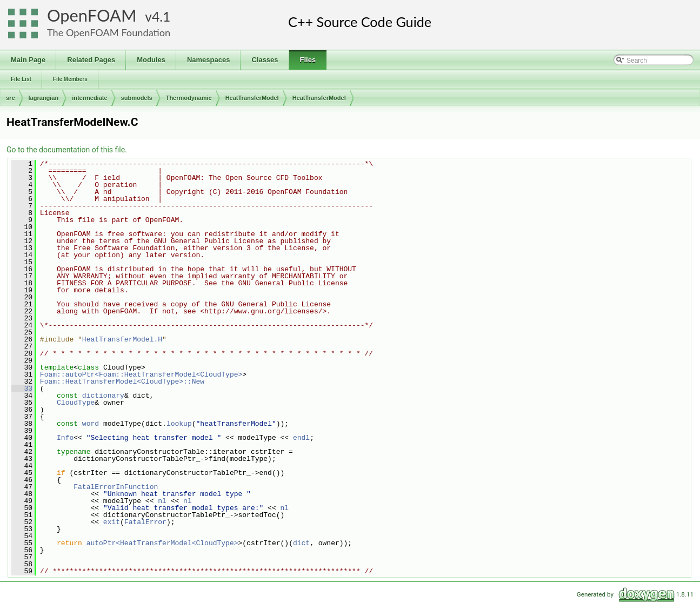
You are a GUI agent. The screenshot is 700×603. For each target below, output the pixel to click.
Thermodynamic (189, 98)
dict (301, 543)
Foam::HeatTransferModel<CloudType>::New (122, 381)
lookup (179, 424)
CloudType (76, 403)
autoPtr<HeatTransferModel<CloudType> (162, 543)
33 (22, 388)
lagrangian (44, 98)
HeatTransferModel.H (122, 339)
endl (301, 438)
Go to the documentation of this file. (67, 150)
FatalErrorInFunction (116, 487)
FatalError (145, 522)
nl (162, 501)
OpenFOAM (92, 15)
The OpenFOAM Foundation (109, 32)
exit (112, 522)
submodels (137, 98)
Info (65, 438)
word (91, 424)
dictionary (103, 396)
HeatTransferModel (252, 98)
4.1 (161, 16)
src (11, 98)
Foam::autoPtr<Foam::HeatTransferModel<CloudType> (141, 374)
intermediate (89, 98)
